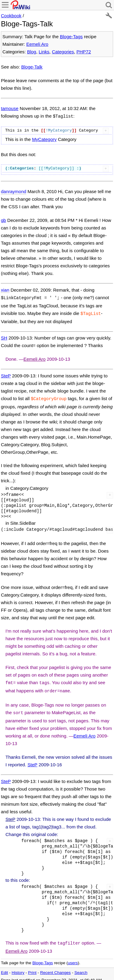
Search (81, 968)
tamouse (10, 108)
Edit (4, 968)
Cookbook (11, 16)
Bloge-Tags (71, 37)
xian (5, 289)
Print (32, 968)
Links (44, 52)
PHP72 (84, 52)
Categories (63, 52)
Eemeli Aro (37, 44)
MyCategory (44, 139)
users (73, 958)
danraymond (14, 191)
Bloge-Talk (32, 67)
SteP (6, 374)
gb (3, 220)
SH (4, 336)
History (18, 968)
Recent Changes (55, 968)
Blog (32, 52)
